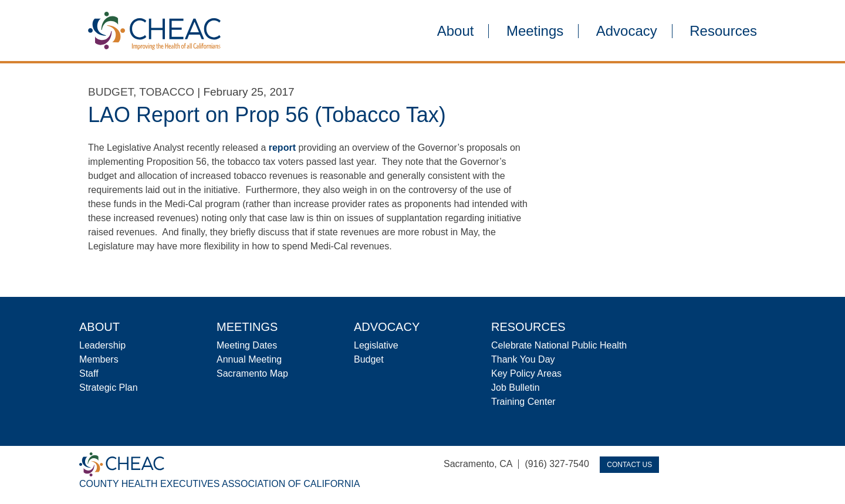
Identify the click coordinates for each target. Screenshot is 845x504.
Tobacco (167, 92)
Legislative (376, 345)
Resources (723, 31)
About (456, 31)
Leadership (102, 345)
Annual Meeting (249, 359)
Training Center (523, 402)
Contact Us (629, 465)
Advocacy (627, 31)
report (282, 148)
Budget (111, 92)
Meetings (535, 31)
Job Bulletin (516, 388)
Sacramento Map (252, 373)
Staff (89, 373)
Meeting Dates (247, 345)
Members (99, 359)
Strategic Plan (109, 388)
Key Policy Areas (526, 373)
